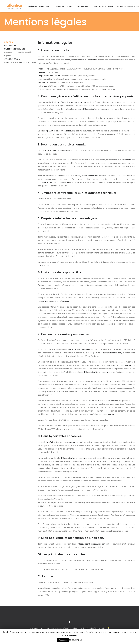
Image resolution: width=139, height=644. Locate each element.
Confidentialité (89, 628)
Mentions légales (109, 89)
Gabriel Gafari (53, 72)
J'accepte (63, 640)
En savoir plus (76, 640)
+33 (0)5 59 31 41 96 (12, 59)
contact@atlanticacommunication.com (20, 63)
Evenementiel (81, 6)
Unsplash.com (44, 266)
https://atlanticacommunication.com (80, 60)
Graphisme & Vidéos (101, 6)
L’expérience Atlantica (35, 6)
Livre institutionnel (60, 6)
